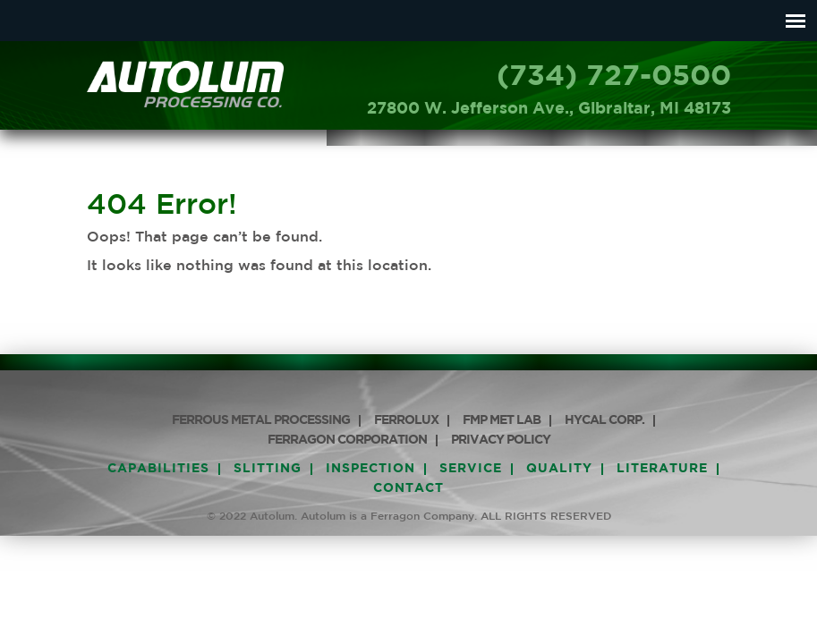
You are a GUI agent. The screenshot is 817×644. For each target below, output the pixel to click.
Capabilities (158, 469)
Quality (559, 469)
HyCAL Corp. (604, 420)
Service (471, 469)
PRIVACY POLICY (501, 440)
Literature (662, 469)
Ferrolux (406, 420)
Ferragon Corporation (347, 440)
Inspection (370, 469)
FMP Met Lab (502, 420)
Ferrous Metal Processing (261, 420)
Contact (408, 488)
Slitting (268, 469)
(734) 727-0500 (614, 77)
